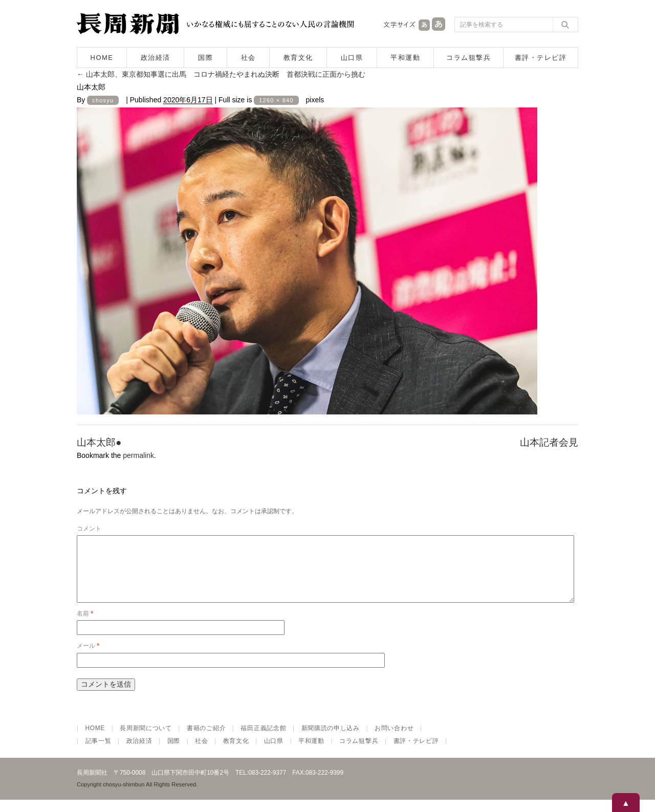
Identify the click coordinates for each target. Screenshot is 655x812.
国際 (205, 58)
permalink (138, 455)
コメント (89, 529)
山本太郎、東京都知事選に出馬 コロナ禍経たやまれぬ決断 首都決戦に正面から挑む (221, 74)
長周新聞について (146, 740)
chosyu (103, 100)
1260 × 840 (276, 100)
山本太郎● (99, 442)
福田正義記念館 (263, 740)
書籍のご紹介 (206, 740)
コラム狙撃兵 (468, 58)
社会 (248, 58)
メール (88, 658)
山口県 (352, 58)
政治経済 (156, 58)
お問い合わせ (394, 740)
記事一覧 (99, 753)
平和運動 (405, 58)
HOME (102, 58)
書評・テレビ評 (541, 58)
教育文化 (298, 58)
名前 (85, 626)
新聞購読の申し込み (331, 740)
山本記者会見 (549, 442)
